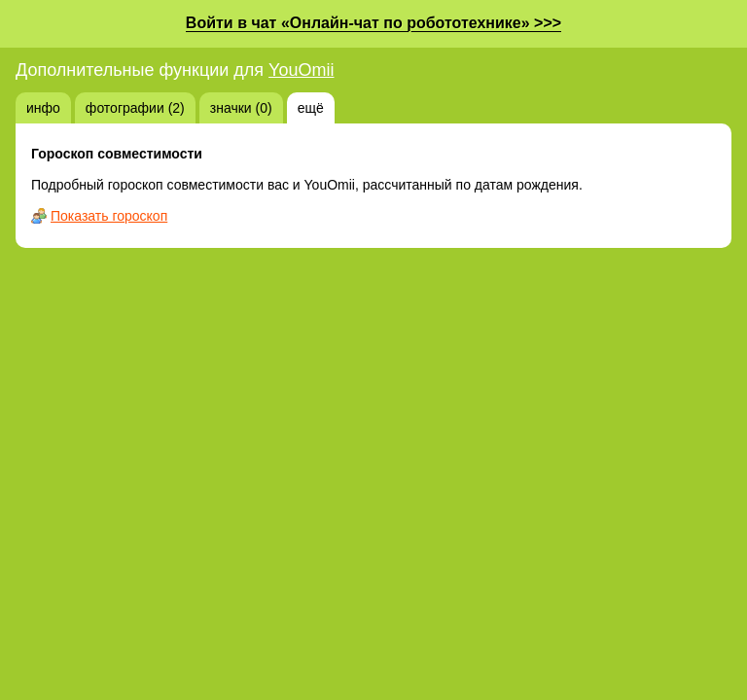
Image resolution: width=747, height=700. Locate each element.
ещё (311, 108)
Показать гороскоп (109, 216)
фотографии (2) (135, 108)
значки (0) (241, 108)
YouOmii (301, 70)
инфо (43, 108)
